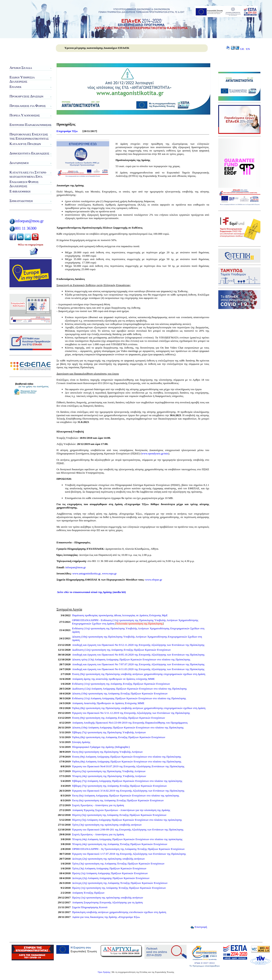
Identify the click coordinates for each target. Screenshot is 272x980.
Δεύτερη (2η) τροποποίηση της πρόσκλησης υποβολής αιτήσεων (108, 859)
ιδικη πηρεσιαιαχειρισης (22, 79)
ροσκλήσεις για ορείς (28, 106)
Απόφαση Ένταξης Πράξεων (88, 893)
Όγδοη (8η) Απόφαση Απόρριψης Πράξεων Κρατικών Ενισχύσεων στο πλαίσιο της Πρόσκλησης (127, 761)
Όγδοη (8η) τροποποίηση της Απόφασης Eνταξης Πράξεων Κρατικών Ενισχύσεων (119, 737)
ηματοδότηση (21, 201)
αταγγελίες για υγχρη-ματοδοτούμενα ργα (28, 174)
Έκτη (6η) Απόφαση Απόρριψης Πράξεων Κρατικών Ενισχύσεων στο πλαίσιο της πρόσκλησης (126, 795)
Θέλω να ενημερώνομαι (31, 245)
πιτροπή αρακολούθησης (30, 125)
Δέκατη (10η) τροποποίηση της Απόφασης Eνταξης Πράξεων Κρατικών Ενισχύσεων (120, 693)
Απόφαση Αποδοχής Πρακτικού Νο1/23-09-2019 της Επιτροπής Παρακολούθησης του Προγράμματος (130, 723)
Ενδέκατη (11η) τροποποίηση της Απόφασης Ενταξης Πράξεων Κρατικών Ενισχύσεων (121, 684)
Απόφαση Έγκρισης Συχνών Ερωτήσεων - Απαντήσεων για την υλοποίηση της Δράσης (121, 810)
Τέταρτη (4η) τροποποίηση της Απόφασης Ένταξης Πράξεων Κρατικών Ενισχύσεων (120, 844)
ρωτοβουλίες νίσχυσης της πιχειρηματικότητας (29, 136)
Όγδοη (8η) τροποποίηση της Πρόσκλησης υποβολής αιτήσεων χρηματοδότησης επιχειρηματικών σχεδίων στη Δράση (139, 708)
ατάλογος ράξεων (25, 144)
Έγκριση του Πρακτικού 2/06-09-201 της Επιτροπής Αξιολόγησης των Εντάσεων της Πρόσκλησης (128, 829)
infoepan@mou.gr (29, 221)
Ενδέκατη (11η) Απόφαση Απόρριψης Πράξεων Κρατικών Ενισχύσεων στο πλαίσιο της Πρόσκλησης (129, 698)
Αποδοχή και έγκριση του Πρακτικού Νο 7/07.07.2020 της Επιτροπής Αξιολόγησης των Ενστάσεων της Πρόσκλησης (138, 664)
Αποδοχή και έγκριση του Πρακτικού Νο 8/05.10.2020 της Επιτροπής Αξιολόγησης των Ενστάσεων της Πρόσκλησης (138, 655)
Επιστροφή (199, 927)
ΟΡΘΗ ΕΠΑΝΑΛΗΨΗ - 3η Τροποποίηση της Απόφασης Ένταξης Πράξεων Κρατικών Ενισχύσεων (128, 849)
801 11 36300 (26, 228)
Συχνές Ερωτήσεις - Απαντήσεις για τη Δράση (98, 805)
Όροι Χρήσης (104, 972)
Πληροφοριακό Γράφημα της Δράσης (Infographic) (101, 747)
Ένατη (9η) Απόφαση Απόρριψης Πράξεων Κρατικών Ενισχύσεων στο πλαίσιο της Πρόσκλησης (127, 757)
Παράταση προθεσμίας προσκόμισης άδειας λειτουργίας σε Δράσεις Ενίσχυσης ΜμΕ (120, 615)
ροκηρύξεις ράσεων (26, 96)
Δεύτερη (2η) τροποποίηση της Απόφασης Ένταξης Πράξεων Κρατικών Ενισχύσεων (120, 883)
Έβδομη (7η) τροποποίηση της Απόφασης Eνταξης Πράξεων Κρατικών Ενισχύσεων (119, 786)
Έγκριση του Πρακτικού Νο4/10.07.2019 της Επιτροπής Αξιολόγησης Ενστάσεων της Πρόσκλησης (128, 766)
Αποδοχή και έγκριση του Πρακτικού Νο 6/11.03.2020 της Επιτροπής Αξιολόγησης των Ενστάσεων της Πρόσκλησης (138, 669)
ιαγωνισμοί (19, 163)
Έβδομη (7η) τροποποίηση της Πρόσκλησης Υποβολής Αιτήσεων (109, 732)
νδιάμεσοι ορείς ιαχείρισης (24, 184)
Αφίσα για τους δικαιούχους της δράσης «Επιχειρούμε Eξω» (106, 917)
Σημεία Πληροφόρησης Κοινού (90, 907)
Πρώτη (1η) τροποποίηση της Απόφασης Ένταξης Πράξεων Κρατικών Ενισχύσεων (119, 888)
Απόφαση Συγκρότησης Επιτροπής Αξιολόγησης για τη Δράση (107, 902)
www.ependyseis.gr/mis (155, 453)
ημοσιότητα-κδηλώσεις (29, 153)
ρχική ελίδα (21, 68)
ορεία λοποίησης (25, 115)
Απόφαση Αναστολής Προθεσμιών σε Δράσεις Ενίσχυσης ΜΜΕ (108, 703)
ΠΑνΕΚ (15, 87)
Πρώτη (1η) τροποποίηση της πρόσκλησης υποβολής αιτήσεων (108, 898)
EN (248, 49)
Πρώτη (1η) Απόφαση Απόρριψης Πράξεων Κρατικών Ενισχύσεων (110, 873)
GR (242, 49)
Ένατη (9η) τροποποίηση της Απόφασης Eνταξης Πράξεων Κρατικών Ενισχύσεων (119, 718)
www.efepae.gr (154, 580)
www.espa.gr (109, 573)
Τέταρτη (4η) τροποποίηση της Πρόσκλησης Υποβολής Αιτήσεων (109, 776)
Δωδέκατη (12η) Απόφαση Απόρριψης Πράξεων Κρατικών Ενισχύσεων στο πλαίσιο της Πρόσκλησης (129, 689)
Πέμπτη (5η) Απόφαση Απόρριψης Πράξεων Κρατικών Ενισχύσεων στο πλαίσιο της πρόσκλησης (127, 820)
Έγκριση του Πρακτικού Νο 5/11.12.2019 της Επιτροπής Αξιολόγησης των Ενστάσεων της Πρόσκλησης (131, 713)
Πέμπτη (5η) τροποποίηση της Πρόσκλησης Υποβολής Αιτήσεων (109, 771)
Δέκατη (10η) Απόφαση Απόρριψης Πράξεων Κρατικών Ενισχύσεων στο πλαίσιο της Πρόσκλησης (128, 727)
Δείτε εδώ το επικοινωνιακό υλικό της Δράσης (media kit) (92, 592)
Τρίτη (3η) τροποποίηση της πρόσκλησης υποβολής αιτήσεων (107, 825)
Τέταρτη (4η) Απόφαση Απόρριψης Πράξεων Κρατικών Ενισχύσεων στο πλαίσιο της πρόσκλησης (127, 839)
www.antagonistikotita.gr (86, 573)
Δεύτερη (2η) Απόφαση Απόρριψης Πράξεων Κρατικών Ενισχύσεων (111, 878)
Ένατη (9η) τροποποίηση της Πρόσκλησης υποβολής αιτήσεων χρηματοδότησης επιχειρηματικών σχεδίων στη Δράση (139, 674)
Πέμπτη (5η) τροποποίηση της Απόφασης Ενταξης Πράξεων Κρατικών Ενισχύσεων (119, 815)
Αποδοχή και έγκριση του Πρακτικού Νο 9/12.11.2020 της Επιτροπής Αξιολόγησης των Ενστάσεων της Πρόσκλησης (138, 645)
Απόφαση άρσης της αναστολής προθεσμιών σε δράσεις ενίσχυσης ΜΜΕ (113, 679)
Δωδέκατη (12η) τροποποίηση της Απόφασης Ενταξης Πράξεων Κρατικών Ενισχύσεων (121, 650)
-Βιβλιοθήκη (20, 191)
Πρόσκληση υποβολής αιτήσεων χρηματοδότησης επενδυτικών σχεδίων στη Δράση (119, 912)
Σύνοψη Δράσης (81, 742)
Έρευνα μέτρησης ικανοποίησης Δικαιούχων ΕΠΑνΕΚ (97, 48)
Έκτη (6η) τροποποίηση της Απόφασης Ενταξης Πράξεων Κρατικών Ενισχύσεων (118, 800)
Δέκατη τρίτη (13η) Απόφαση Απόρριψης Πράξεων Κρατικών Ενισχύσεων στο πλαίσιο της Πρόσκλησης (131, 659)
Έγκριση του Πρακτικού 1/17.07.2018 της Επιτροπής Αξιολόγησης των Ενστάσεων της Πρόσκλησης (129, 854)
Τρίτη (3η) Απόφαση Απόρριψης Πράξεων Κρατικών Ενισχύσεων (109, 868)
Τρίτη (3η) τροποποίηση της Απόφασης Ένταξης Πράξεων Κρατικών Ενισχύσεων (118, 863)
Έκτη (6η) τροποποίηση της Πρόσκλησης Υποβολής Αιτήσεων (107, 752)
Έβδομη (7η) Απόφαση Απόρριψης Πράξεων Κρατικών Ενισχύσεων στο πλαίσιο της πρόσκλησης (127, 781)
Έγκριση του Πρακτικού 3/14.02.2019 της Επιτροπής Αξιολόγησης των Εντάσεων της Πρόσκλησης (128, 791)
